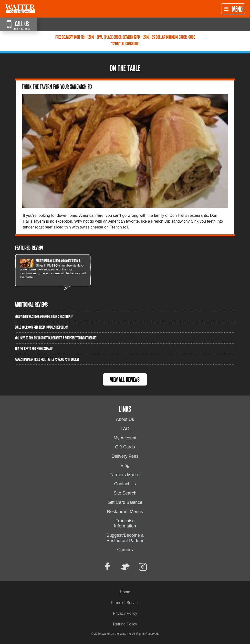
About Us (125, 419)
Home (125, 592)
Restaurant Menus (125, 512)
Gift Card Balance (125, 502)
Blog (125, 466)
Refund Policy (125, 624)
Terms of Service (125, 603)
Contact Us (125, 484)
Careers (125, 550)
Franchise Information (125, 524)
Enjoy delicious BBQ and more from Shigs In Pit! (65, 261)
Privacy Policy (125, 613)
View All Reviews (125, 379)
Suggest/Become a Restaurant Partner (125, 538)
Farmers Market (125, 475)
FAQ (125, 429)
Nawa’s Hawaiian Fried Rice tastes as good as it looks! (47, 359)
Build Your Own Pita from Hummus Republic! (41, 327)
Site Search (125, 493)
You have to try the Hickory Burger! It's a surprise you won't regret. (56, 338)
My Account (125, 438)
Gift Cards (125, 447)
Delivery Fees (125, 456)
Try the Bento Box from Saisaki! (34, 348)
